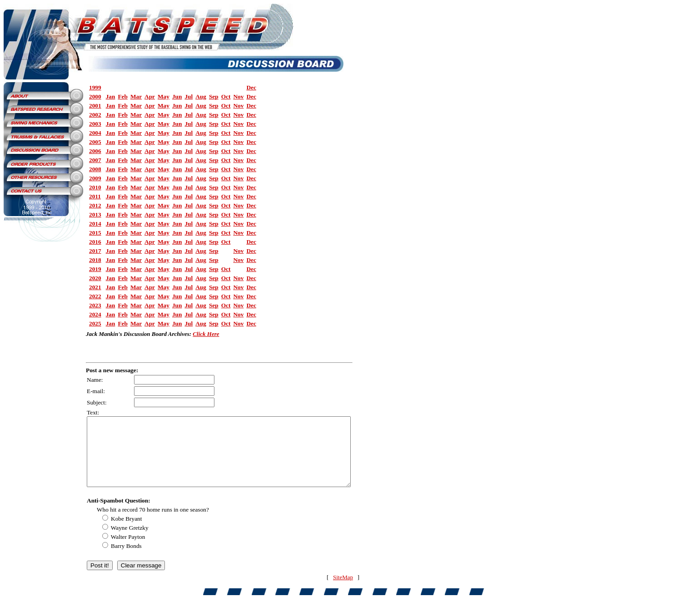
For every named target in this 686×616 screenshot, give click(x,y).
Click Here (206, 334)
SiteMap (343, 591)
